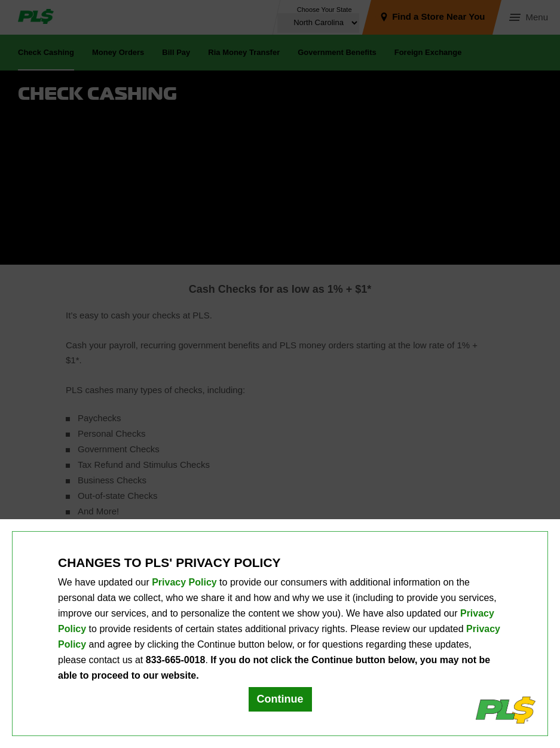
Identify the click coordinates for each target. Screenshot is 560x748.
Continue (280, 699)
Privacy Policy (184, 582)
